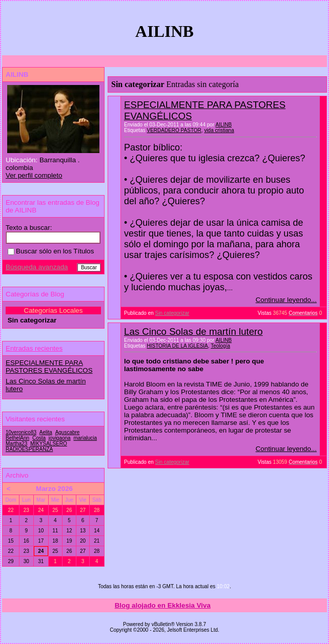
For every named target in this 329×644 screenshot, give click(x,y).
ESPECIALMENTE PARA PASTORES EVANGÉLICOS (49, 367)
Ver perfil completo (34, 175)
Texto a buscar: (29, 228)
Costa (39, 438)
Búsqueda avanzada (37, 267)
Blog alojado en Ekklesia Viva (163, 605)
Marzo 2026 (54, 489)
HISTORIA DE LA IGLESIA (177, 346)
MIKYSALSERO (49, 444)
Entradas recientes (34, 348)
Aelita (46, 432)
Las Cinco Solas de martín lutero (193, 331)
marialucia (85, 438)
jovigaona (60, 438)
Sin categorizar (172, 313)
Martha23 (16, 444)
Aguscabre (68, 432)
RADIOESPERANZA (29, 449)
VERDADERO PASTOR (174, 130)
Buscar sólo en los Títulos (51, 251)
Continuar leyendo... (286, 300)
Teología (220, 346)
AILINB (223, 125)
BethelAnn (17, 438)
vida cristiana (219, 130)
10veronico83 (21, 432)
